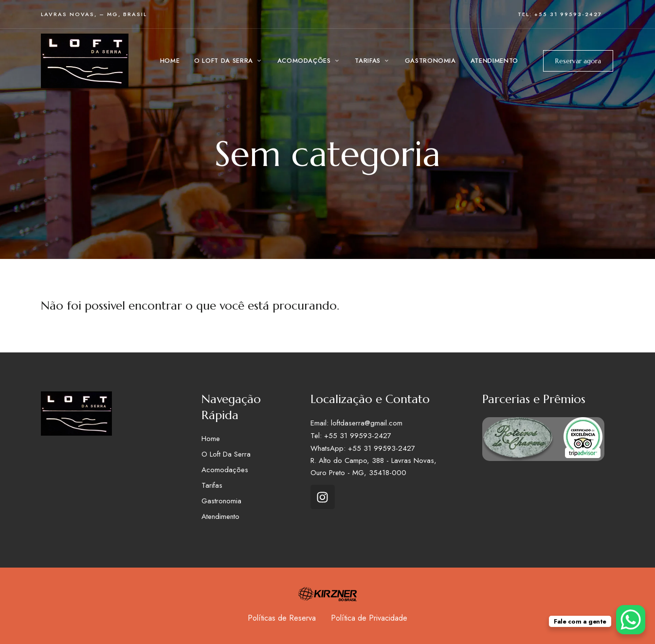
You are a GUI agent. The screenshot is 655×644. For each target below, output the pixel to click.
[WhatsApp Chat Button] (631, 620)
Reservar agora (578, 61)
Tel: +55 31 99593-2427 (560, 14)
